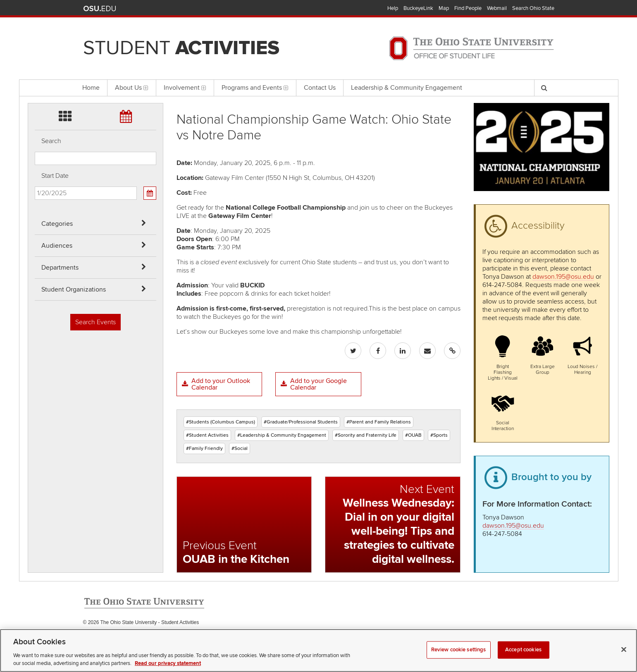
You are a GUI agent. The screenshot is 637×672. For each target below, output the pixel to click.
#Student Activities (207, 435)
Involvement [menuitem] (185, 88)
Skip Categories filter (35, 6)
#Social (240, 448)
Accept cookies (523, 660)
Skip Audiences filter (35, 28)
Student (181, 48)
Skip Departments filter (35, 50)
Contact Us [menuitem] (320, 88)
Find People (468, 8)
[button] (502, 357)
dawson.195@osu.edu (563, 277)
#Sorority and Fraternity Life (366, 435)
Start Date (55, 176)
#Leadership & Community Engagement (282, 435)
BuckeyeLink (418, 8)
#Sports (439, 435)
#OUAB (413, 435)
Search (51, 141)
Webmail (497, 8)
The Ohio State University (100, 9)
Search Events (95, 322)
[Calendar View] (150, 193)
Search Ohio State (533, 8)
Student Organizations (74, 289)
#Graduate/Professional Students (301, 422)
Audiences (57, 246)
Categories (57, 224)
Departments (60, 268)
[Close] (624, 660)
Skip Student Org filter (35, 72)
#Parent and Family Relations (379, 422)
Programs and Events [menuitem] (255, 88)
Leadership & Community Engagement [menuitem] (407, 88)
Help (393, 8)
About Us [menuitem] (132, 88)
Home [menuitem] (91, 88)
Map (444, 8)
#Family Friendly (204, 448)
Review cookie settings (459, 660)
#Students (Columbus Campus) (221, 422)
